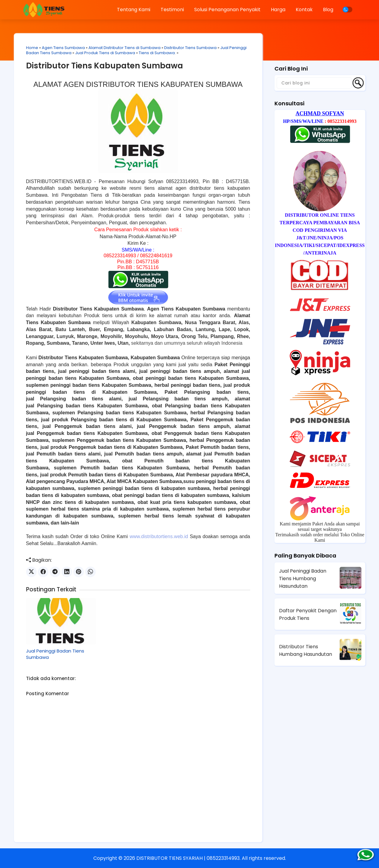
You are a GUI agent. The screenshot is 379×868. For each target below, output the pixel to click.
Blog (328, 10)
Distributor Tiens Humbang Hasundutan (306, 650)
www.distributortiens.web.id (159, 536)
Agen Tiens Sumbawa (63, 48)
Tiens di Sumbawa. (157, 53)
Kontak (304, 10)
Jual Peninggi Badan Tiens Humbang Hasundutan (303, 579)
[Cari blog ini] (314, 83)
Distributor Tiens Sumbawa (190, 48)
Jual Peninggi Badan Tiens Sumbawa (55, 654)
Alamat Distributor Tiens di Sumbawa (125, 48)
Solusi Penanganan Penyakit (227, 10)
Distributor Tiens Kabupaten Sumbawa (105, 66)
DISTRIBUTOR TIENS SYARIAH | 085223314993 (188, 858)
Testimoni (172, 10)
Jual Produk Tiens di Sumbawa (105, 53)
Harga (278, 10)
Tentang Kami (134, 10)
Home (32, 48)
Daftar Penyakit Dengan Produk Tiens (308, 614)
